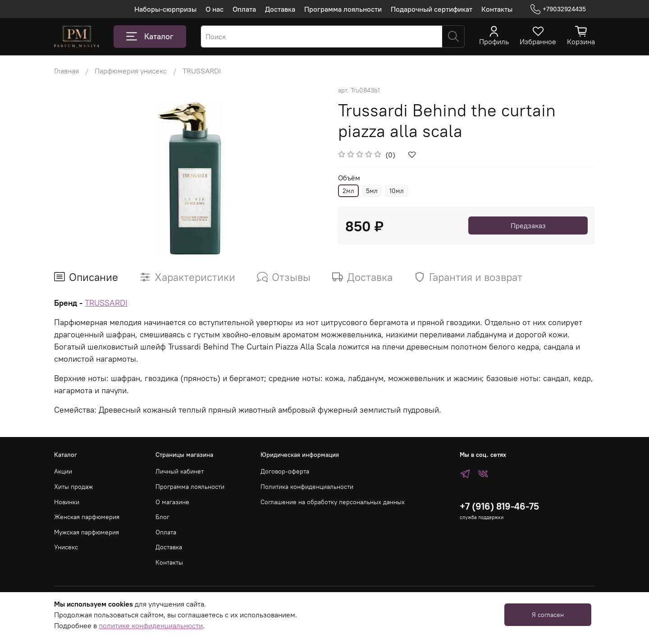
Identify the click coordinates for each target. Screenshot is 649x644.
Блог (162, 517)
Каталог (150, 37)
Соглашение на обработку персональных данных (333, 502)
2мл (348, 191)
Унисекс (66, 547)
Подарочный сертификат (432, 9)
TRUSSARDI (202, 71)
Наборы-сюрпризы (165, 9)
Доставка (280, 9)
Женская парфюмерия (87, 517)
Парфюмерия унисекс (131, 71)
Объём (349, 178)
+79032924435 (558, 9)
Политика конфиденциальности (307, 487)
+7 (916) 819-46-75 (499, 506)
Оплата (244, 9)
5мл (372, 191)
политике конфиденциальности (151, 626)
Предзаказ (528, 225)
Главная (66, 71)
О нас (215, 9)
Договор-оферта (285, 471)
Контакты (497, 9)
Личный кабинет (180, 471)
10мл (397, 191)
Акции (63, 471)
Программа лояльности (343, 9)
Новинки (67, 502)
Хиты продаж (73, 487)
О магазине (172, 502)
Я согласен (548, 615)
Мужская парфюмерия (87, 532)
